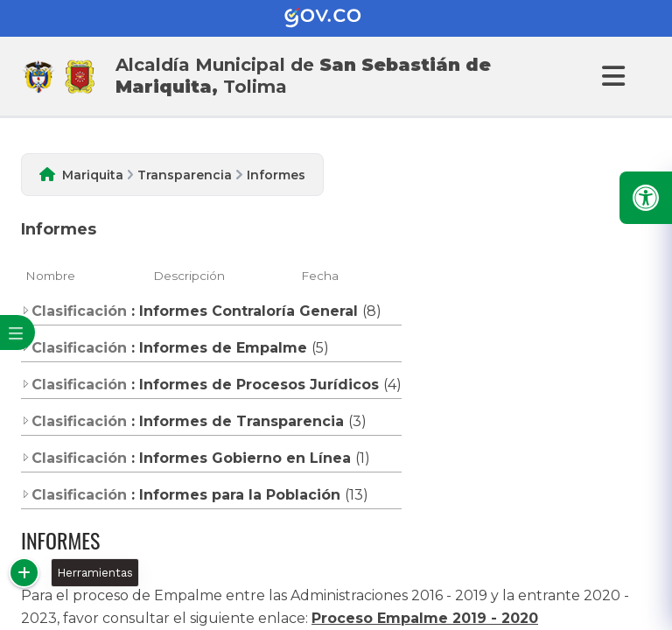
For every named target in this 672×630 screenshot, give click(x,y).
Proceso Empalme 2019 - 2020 (425, 618)
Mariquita (93, 175)
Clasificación (74, 311)
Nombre (50, 276)
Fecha (320, 276)
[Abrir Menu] (611, 76)
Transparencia (185, 175)
